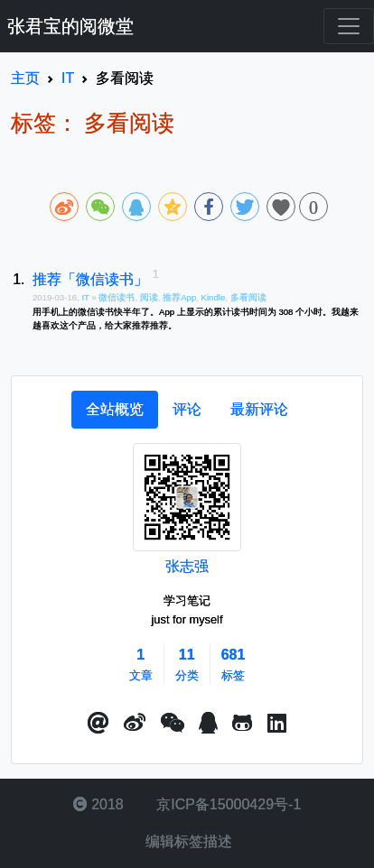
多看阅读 (248, 297)
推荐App (179, 297)
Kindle (214, 297)
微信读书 (117, 297)
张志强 (187, 566)
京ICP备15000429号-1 (227, 804)
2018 (98, 804)
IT (86, 297)
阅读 (149, 297)
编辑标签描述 (187, 841)
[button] (98, 724)
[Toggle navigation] (349, 26)
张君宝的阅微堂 (70, 26)
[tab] (115, 410)
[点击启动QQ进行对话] (208, 724)
